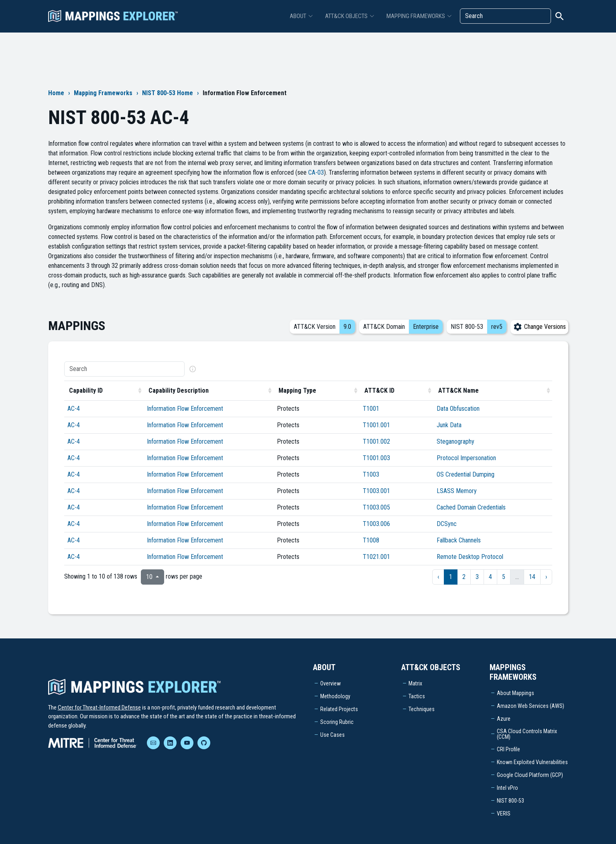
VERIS (504, 813)
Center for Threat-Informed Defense (99, 707)
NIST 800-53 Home (168, 93)
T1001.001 (376, 425)
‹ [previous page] (438, 577)
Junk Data (449, 425)
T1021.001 (376, 557)
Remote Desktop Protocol (470, 557)
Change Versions (539, 327)
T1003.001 (376, 491)
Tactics (417, 696)
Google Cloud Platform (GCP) (530, 775)
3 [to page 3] (477, 577)
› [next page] (546, 577)
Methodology (335, 696)
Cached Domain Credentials (471, 507)
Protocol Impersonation (466, 458)
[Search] (505, 16)
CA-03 (316, 172)
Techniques (422, 709)
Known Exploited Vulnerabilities (532, 762)
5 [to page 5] (504, 577)
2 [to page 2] (464, 577)
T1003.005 (376, 507)
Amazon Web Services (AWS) (531, 706)
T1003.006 (376, 524)
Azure (504, 719)
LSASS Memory (457, 491)
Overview (330, 683)
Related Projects (339, 709)
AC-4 (74, 409)
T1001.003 (376, 458)
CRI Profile (508, 749)
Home (56, 93)
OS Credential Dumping (466, 474)
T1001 (371, 409)
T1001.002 (376, 441)
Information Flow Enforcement (185, 409)
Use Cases (332, 735)
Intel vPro (507, 788)
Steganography (455, 441)
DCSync (447, 524)
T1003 (371, 474)
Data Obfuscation (458, 409)
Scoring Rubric (337, 722)
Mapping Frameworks (103, 93)
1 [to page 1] (451, 577)
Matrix (415, 683)
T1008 (371, 540)
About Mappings (515, 693)
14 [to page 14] (532, 577)
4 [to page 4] (490, 577)
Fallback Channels (459, 540)
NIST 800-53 (510, 801)
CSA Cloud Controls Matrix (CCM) (527, 734)
